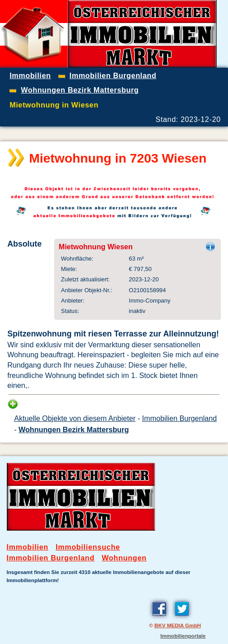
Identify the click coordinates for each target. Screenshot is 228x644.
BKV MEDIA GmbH (178, 625)
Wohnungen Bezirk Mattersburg (74, 429)
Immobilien (28, 547)
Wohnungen (124, 558)
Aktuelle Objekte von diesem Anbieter (75, 418)
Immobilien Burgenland (179, 418)
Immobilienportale (183, 636)
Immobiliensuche (88, 547)
